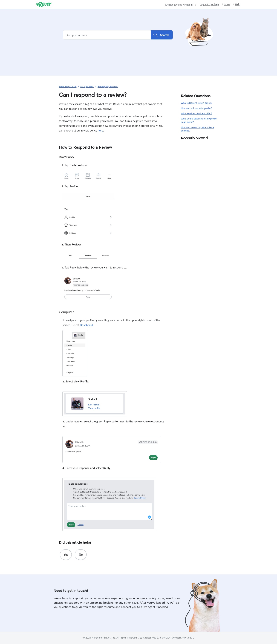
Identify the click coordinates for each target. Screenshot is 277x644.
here (100, 131)
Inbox (226, 5)
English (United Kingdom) (180, 5)
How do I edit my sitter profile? (196, 108)
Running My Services (108, 87)
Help (237, 5)
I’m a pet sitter (87, 87)
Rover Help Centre (68, 87)
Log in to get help (209, 4)
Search (162, 35)
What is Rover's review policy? (197, 103)
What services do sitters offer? (196, 113)
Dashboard (86, 325)
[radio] (66, 555)
